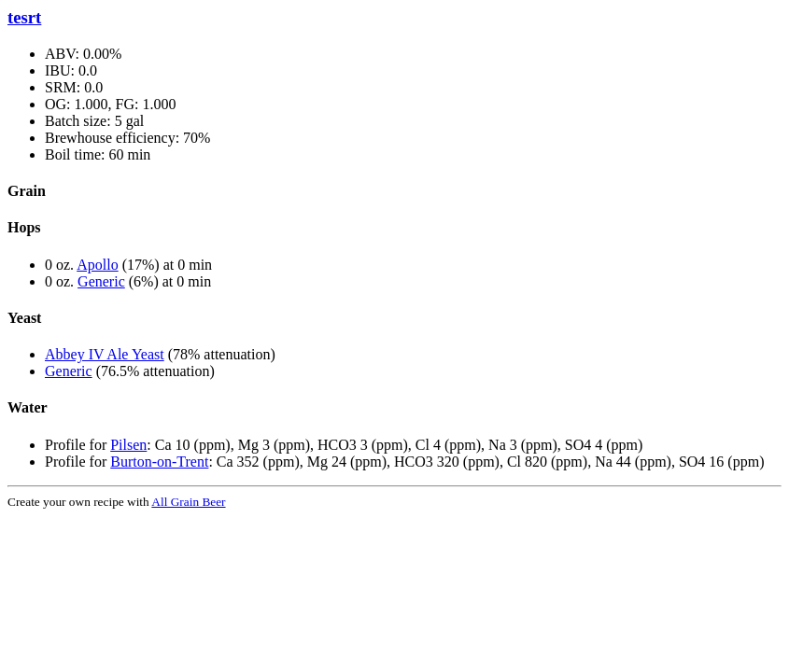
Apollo (97, 265)
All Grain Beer (188, 502)
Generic (101, 281)
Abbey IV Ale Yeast (105, 354)
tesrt (24, 17)
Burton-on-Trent (159, 462)
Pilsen (128, 445)
